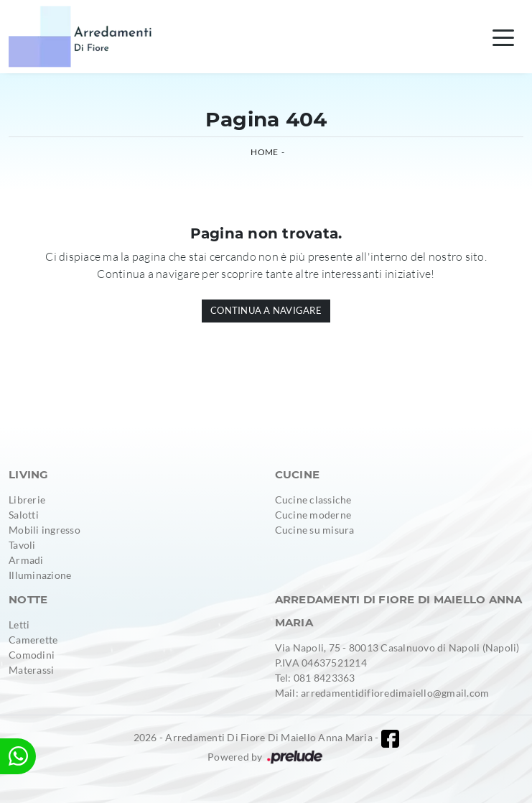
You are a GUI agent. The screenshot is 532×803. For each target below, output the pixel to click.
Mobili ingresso (45, 530)
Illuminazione (40, 575)
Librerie (27, 500)
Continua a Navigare (266, 310)
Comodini (32, 655)
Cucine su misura (315, 530)
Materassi (31, 670)
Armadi (26, 560)
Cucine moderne (313, 515)
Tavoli (22, 545)
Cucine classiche (313, 500)
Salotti (24, 515)
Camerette (33, 640)
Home (264, 152)
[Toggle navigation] (503, 37)
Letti (19, 625)
